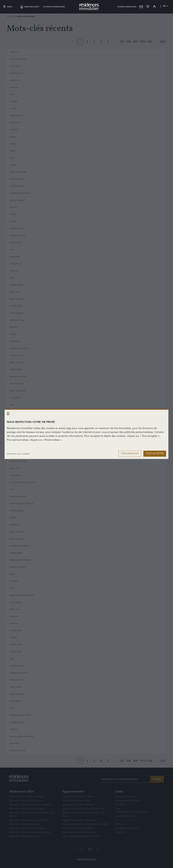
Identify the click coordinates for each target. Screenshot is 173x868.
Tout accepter (155, 454)
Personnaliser (130, 454)
